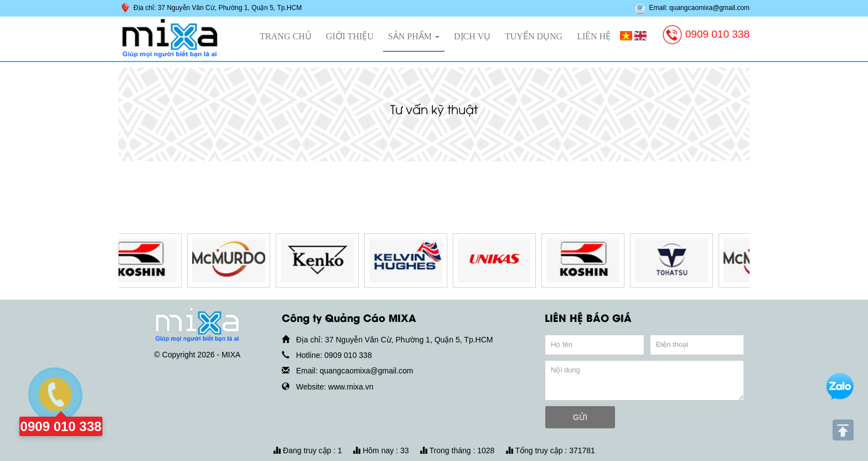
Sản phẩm (414, 36)
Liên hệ (594, 36)
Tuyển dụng (534, 36)
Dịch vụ (472, 36)
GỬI (580, 417)
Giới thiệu (350, 36)
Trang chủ (285, 36)
